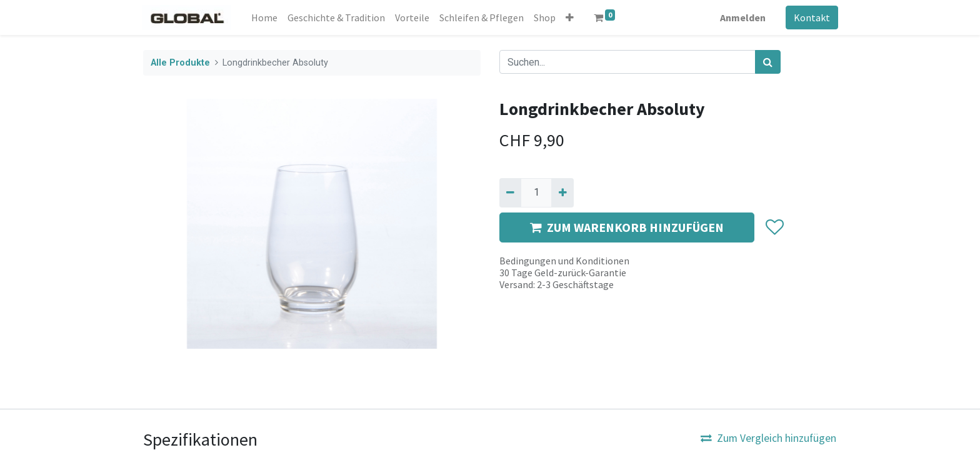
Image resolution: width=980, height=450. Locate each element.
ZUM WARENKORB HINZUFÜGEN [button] (627, 227)
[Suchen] (768, 62)
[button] (572, 17)
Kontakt (811, 17)
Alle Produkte (180, 63)
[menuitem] (266, 17)
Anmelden (742, 17)
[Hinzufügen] (562, 192)
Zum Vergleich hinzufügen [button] (768, 438)
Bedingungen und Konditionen (564, 261)
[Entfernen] (510, 192)
